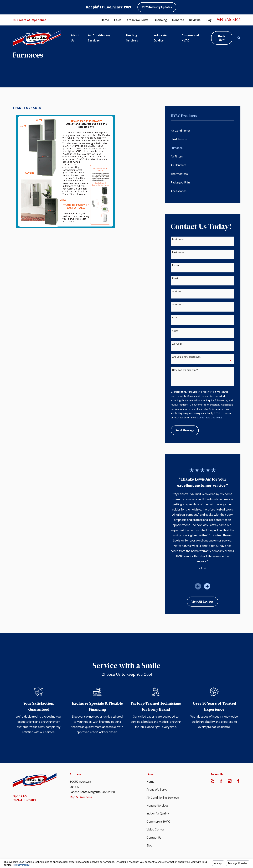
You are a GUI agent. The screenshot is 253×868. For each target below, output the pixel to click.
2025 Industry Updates (157, 7)
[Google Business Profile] (230, 781)
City (175, 318)
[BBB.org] (221, 781)
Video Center (155, 829)
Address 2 (178, 305)
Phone (176, 265)
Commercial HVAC (158, 822)
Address (177, 291)
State (175, 331)
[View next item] (207, 586)
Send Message (185, 430)
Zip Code (177, 344)
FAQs (118, 20)
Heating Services (158, 806)
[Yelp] (212, 781)
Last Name (178, 252)
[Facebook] (238, 781)
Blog (209, 20)
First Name (178, 239)
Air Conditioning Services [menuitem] (99, 38)
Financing (160, 20)
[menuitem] (202, 131)
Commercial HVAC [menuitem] (190, 38)
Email (175, 278)
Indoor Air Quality (158, 813)
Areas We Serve (137, 20)
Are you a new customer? (187, 357)
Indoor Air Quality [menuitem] (160, 38)
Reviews (195, 20)
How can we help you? (185, 370)
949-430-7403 (229, 20)
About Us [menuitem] (75, 38)
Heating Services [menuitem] (132, 38)
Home (105, 20)
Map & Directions (81, 797)
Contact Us (154, 838)
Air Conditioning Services (163, 798)
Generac (178, 20)
